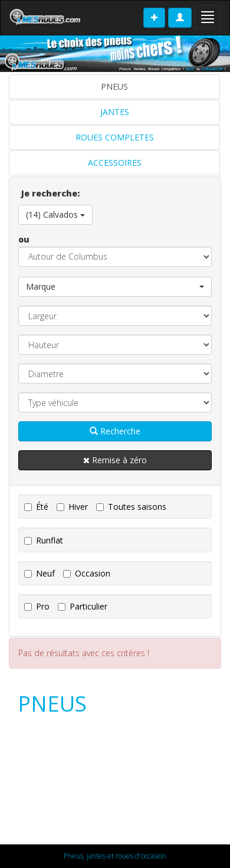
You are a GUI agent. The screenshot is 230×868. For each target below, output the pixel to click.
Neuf (40, 573)
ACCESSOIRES (115, 163)
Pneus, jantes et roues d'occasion (115, 856)
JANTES (115, 112)
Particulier (83, 606)
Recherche (115, 431)
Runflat (44, 540)
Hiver (72, 507)
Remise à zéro (115, 460)
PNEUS (114, 86)
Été (36, 507)
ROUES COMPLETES (115, 137)
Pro (37, 606)
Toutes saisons (131, 507)
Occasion (87, 573)
